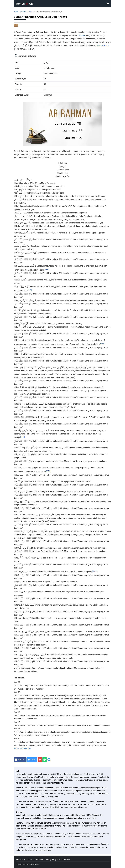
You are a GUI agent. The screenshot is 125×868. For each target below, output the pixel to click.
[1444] (102, 344)
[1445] (23, 437)
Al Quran (82, 35)
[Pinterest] (40, 760)
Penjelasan (19, 678)
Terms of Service (65, 860)
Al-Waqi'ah (26, 749)
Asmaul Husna (103, 46)
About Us (20, 860)
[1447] (95, 571)
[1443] (29, 290)
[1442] (47, 269)
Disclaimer (39, 860)
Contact (29, 860)
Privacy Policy (51, 860)
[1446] (48, 471)
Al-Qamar (18, 749)
